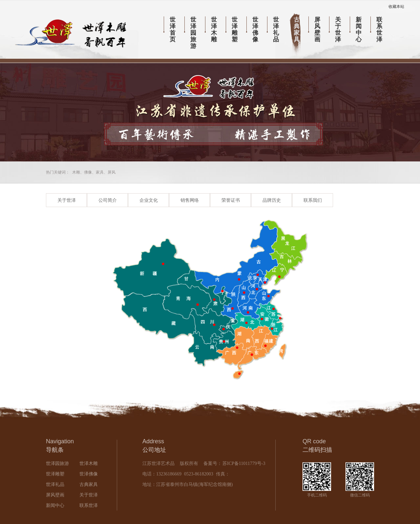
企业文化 (149, 200)
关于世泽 (338, 30)
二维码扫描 (317, 450)
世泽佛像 (255, 30)
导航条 (55, 450)
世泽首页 (173, 30)
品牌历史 (272, 200)
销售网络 (190, 200)
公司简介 (108, 200)
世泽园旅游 (193, 33)
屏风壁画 (317, 30)
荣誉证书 (231, 200)
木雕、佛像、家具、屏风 (94, 172)
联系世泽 (379, 30)
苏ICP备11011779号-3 (243, 463)
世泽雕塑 (235, 30)
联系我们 (313, 200)
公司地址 (154, 450)
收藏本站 (396, 7)
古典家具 (297, 30)
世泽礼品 (276, 30)
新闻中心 (359, 30)
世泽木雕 (214, 30)
